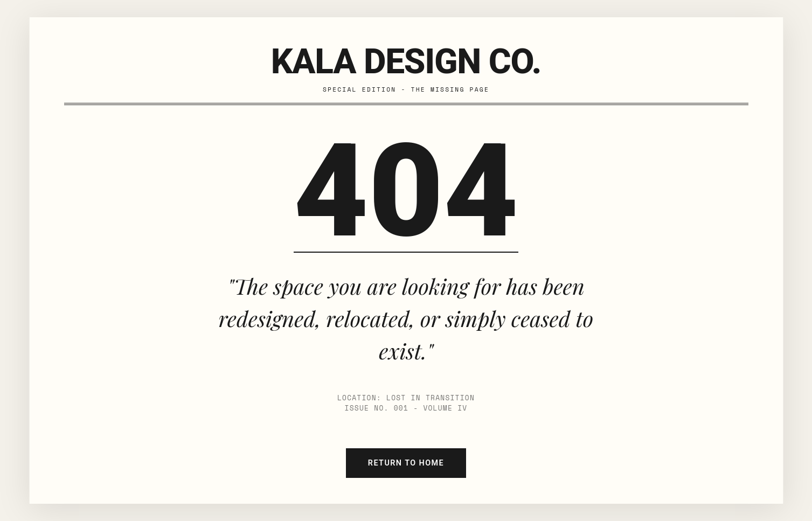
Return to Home (406, 463)
